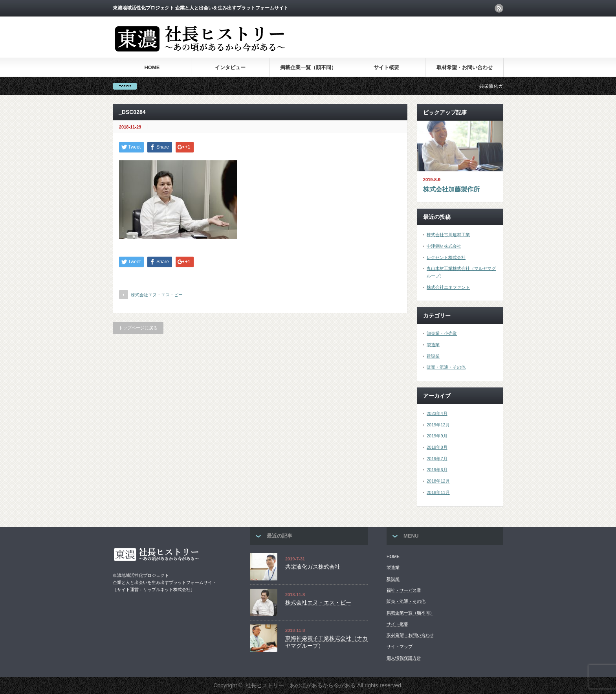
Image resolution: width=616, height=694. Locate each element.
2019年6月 (437, 470)
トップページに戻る (138, 328)
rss (499, 8)
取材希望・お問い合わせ (465, 67)
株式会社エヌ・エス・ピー (157, 295)
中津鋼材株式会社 (444, 246)
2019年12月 (438, 425)
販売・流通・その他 (446, 367)
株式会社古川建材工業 (448, 235)
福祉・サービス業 (404, 590)
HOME (152, 67)
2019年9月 (437, 436)
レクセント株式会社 (446, 257)
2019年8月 (437, 447)
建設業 (433, 356)
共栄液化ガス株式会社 (313, 567)
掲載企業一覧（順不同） (308, 67)
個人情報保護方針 (404, 658)
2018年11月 (438, 492)
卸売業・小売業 (442, 333)
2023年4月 (437, 413)
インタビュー (230, 67)
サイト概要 (386, 67)
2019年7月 (437, 459)
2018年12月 (438, 481)
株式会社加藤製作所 (451, 189)
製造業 (433, 345)
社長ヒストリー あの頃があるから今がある (301, 685)
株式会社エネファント (448, 287)
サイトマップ (400, 646)
